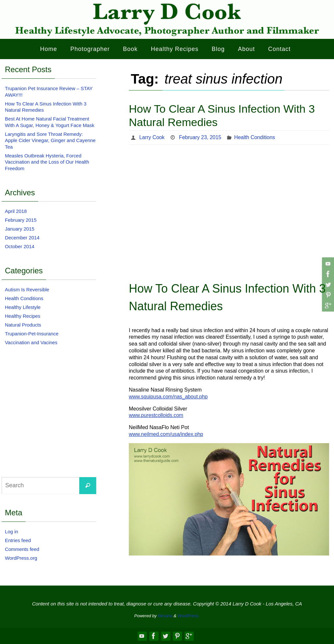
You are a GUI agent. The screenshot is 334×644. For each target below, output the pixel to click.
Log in (12, 531)
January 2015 (20, 229)
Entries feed (18, 540)
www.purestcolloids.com (157, 415)
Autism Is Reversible (27, 290)
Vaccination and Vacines (31, 342)
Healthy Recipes (23, 316)
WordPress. (189, 616)
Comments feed (22, 549)
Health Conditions (255, 137)
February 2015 (21, 220)
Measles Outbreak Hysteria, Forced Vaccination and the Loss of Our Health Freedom (47, 162)
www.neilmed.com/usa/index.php (167, 434)
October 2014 (20, 246)
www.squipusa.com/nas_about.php (169, 397)
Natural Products (23, 325)
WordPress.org (21, 558)
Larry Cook (152, 137)
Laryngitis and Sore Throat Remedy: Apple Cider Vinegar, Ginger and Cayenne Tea (51, 140)
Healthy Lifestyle (23, 307)
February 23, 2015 (201, 137)
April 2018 (16, 211)
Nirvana (165, 616)
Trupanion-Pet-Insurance (32, 334)
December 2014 (22, 238)
